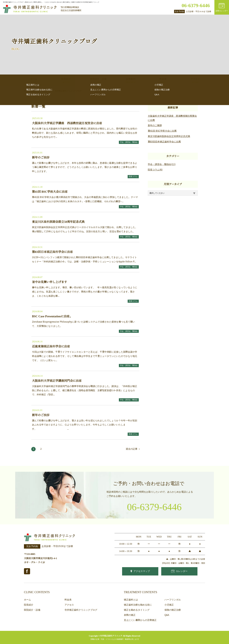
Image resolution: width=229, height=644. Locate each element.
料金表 (68, 600)
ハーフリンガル (173, 600)
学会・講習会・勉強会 (129, 142)
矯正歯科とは (131, 600)
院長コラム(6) (155, 170)
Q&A (167, 615)
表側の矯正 (130, 615)
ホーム (27, 600)
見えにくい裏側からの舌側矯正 (140, 620)
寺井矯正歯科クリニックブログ (81, 610)
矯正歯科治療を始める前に (138, 605)
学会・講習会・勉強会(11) (162, 164)
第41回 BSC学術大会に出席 (162, 131)
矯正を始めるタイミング (137, 610)
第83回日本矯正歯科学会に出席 (164, 142)
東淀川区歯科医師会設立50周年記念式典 (169, 136)
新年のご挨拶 (155, 125)
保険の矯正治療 (173, 610)
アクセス (69, 605)
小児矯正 (169, 605)
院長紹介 (29, 605)
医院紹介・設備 (32, 610)
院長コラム (133, 176)
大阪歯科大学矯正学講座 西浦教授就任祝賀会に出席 (172, 118)
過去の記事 (132, 449)
